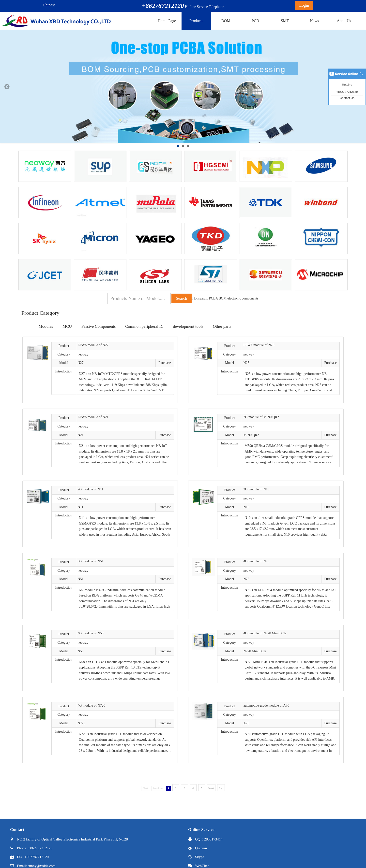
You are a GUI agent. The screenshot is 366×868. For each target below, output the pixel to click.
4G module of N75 (256, 561)
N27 (80, 363)
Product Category (40, 313)
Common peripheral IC (144, 326)
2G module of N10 (256, 489)
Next (211, 788)
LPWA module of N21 (93, 417)
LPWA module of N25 (259, 345)
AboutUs (344, 21)
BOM (226, 21)
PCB (255, 21)
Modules (46, 326)
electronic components (243, 298)
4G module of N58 (90, 633)
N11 (80, 507)
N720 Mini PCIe (255, 651)
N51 (80, 579)
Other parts (222, 326)
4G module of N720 (91, 705)
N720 (81, 723)
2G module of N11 (90, 489)
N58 (80, 651)
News (314, 21)
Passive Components (99, 326)
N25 (246, 363)
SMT (285, 21)
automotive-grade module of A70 (266, 705)
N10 (246, 507)
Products (196, 21)
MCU (67, 326)
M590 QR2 (251, 435)
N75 (246, 579)
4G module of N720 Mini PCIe (265, 633)
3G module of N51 (90, 561)
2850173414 (213, 839)
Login (304, 5)
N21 (80, 435)
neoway (83, 354)
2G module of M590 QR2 (261, 417)
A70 (246, 723)
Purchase (165, 363)
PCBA (213, 298)
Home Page (167, 21)
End (221, 788)
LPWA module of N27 (93, 345)
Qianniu (201, 848)
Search (182, 298)
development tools (188, 326)
